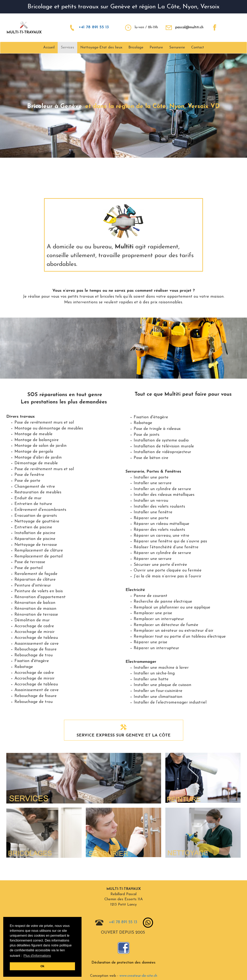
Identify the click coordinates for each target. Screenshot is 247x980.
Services (67, 48)
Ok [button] (42, 966)
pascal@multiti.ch (189, 27)
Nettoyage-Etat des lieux (101, 48)
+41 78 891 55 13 (94, 27)
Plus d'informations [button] (37, 956)
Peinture (156, 48)
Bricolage (136, 48)
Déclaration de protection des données (123, 963)
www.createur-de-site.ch (138, 976)
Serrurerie (177, 48)
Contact (198, 48)
